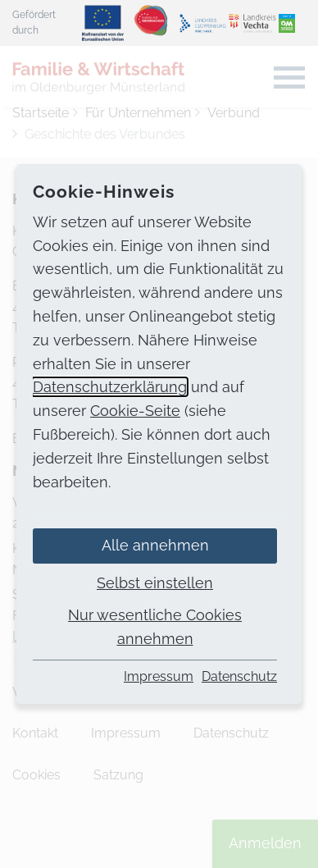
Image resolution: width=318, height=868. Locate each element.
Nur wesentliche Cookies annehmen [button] (155, 627)
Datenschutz (239, 676)
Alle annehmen (155, 545)
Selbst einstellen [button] (155, 583)
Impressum (159, 676)
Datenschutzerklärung (110, 387)
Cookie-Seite (135, 411)
